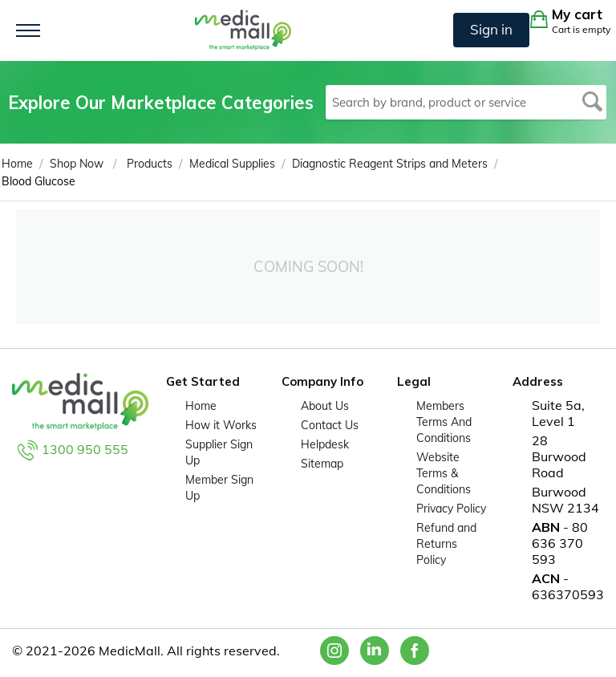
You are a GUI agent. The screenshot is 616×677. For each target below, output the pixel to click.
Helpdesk (325, 444)
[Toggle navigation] (28, 30)
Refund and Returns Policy (446, 544)
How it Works (221, 425)
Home (201, 406)
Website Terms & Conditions (444, 473)
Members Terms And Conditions (444, 422)
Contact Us (330, 425)
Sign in (491, 29)
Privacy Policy (451, 509)
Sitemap (322, 464)
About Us (325, 406)
